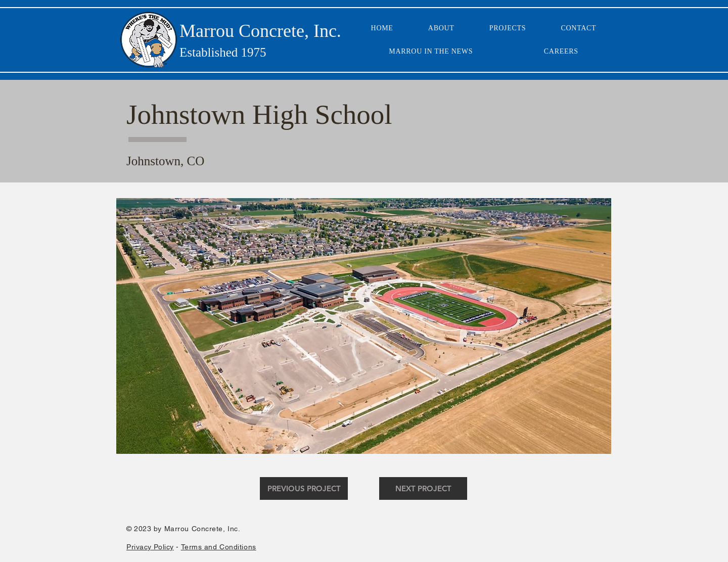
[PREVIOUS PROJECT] (304, 488)
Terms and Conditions (219, 547)
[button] (364, 326)
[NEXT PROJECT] (423, 488)
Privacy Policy (150, 547)
